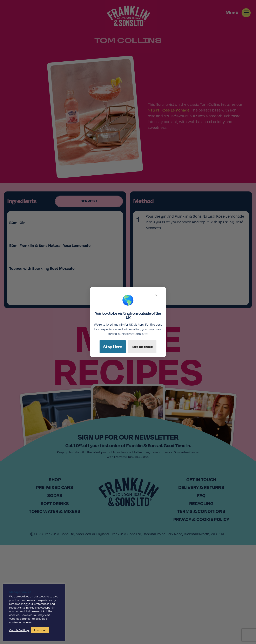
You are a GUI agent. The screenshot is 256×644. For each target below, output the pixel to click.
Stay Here (113, 347)
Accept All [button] (40, 630)
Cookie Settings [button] (19, 630)
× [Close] (156, 295)
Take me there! (142, 347)
